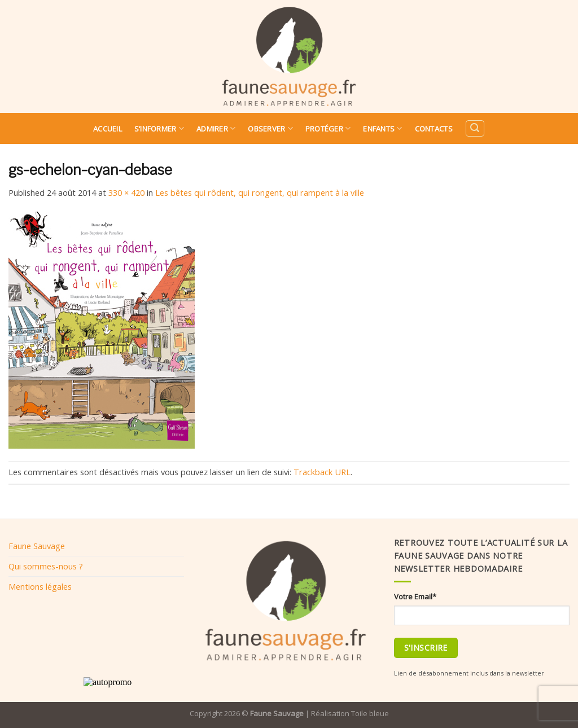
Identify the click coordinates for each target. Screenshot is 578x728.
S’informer (159, 128)
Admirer (216, 128)
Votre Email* (415, 597)
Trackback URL (322, 472)
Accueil (108, 129)
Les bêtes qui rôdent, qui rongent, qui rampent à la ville (260, 192)
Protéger (328, 128)
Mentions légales (40, 586)
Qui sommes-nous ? (46, 566)
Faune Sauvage (37, 546)
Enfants (382, 128)
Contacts (434, 129)
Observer (270, 128)
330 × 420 (126, 192)
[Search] (475, 128)
